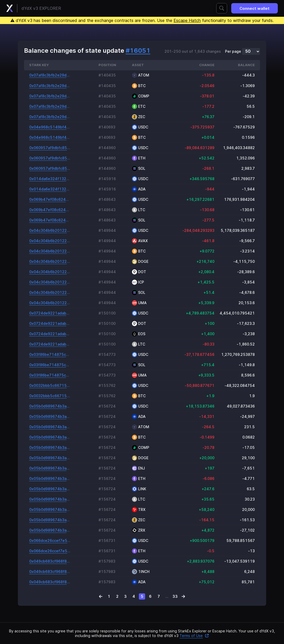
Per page (233, 51)
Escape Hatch (187, 20)
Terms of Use (194, 636)
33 (175, 596)
